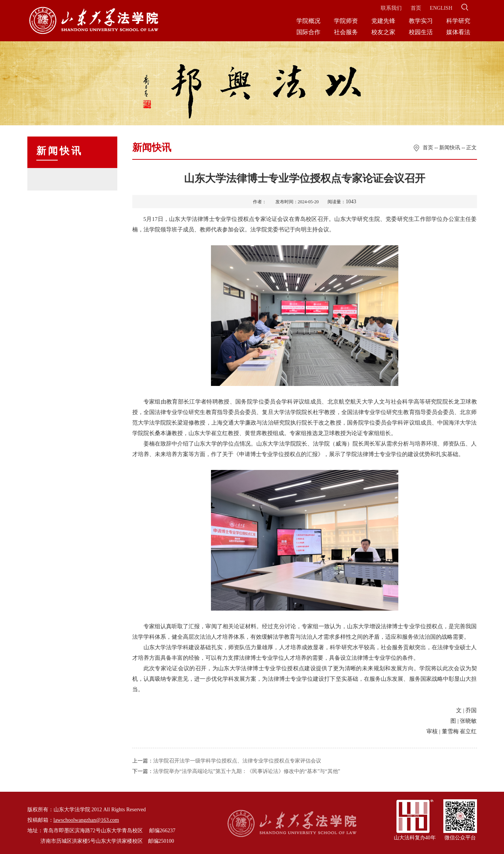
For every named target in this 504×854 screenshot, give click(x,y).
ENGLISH (441, 8)
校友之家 (383, 32)
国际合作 (308, 32)
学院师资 (346, 21)
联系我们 (391, 8)
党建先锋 (383, 21)
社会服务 (346, 32)
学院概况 (308, 21)
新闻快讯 (450, 148)
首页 (416, 8)
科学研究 (458, 21)
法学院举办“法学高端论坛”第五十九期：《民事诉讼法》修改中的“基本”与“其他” (247, 771)
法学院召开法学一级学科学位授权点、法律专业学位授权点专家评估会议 (237, 761)
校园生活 (421, 32)
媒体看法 (458, 32)
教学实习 (421, 21)
